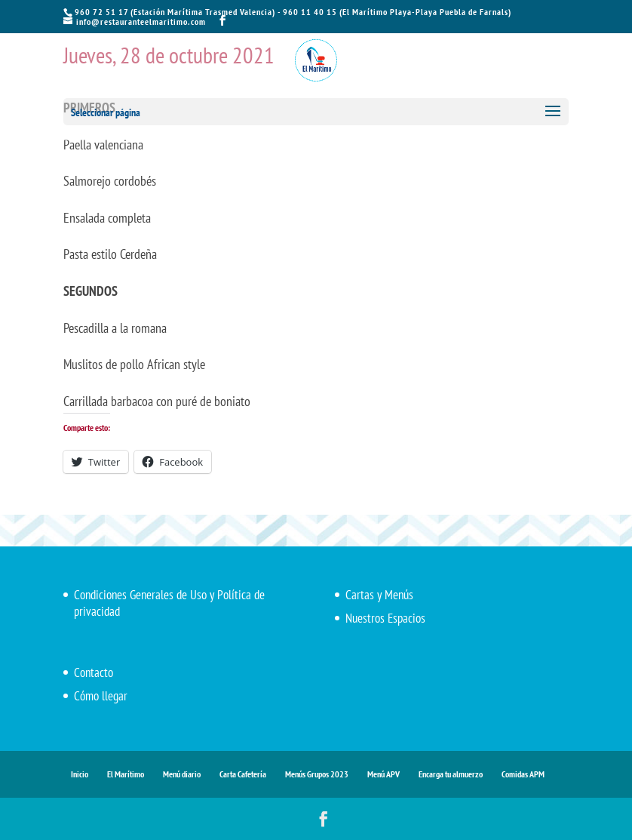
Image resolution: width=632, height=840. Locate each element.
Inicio (80, 774)
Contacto (94, 672)
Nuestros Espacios (385, 618)
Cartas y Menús (379, 595)
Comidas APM (523, 774)
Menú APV (383, 774)
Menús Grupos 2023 (317, 774)
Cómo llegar (101, 696)
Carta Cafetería (243, 774)
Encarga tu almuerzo (451, 774)
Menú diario (182, 774)
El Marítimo (126, 774)
